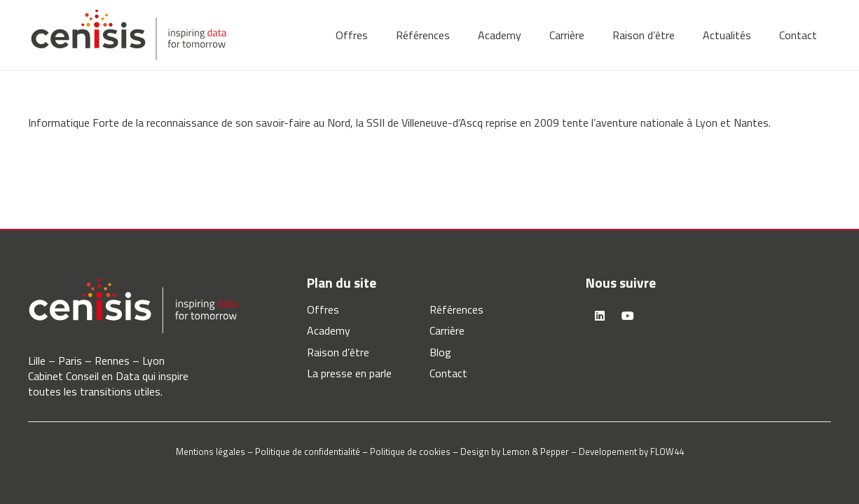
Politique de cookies (410, 451)
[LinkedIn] (600, 316)
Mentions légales (211, 451)
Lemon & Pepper (536, 451)
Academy (329, 330)
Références (456, 309)
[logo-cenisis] (129, 35)
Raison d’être (338, 352)
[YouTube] (628, 316)
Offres (323, 309)
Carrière (447, 330)
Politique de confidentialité (308, 451)
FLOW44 (667, 451)
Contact (448, 373)
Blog (440, 352)
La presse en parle (349, 373)
